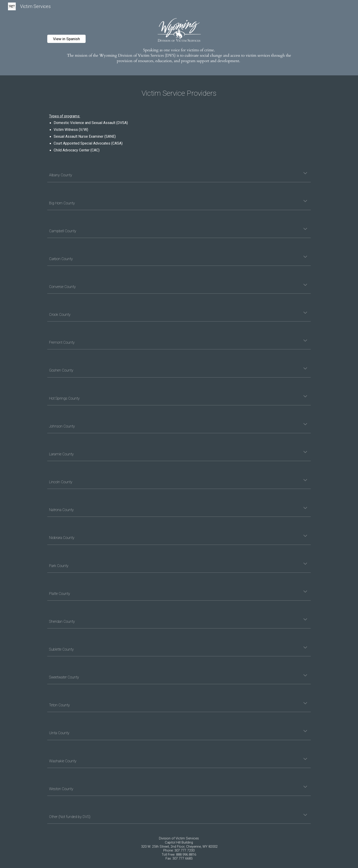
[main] (179, 92)
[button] (305, 174)
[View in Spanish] (66, 39)
